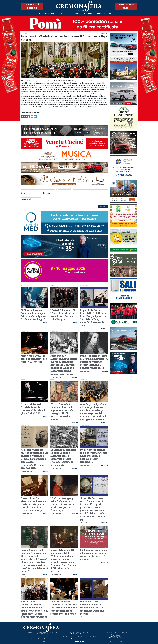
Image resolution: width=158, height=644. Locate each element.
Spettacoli (87, 14)
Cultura (69, 14)
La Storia (78, 14)
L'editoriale (98, 14)
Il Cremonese (32, 8)
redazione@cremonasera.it (79, 639)
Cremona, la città (32, 4)
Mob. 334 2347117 (117, 636)
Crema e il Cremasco (126, 4)
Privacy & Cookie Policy (117, 642)
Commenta (103, 206)
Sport (53, 14)
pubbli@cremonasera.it (117, 638)
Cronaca (46, 14)
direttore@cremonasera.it (79, 634)
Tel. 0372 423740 (117, 635)
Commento (75, 198)
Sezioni (108, 14)
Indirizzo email (31, 201)
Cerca (116, 14)
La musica (61, 14)
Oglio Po (126, 8)
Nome (31, 195)
